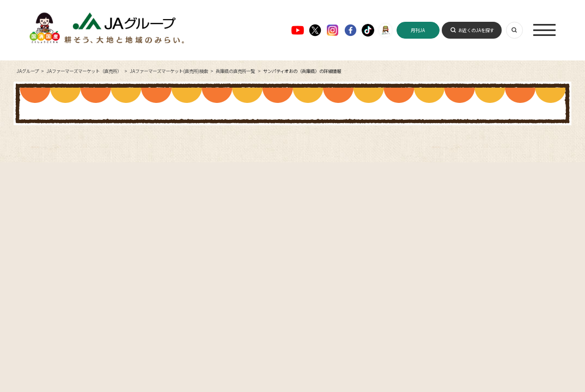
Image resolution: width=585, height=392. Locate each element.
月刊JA (418, 30)
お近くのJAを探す (476, 30)
